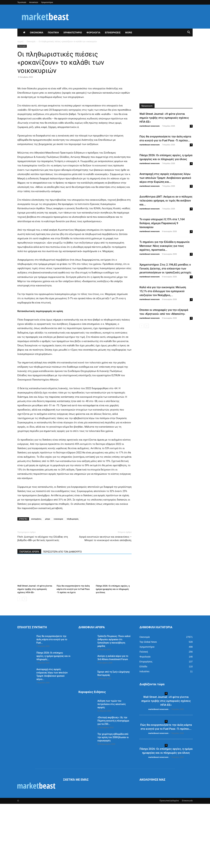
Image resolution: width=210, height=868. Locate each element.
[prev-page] (19, 663)
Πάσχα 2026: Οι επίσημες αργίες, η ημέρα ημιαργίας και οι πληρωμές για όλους (113, 653)
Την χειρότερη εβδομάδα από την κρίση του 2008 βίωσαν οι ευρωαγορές (113, 801)
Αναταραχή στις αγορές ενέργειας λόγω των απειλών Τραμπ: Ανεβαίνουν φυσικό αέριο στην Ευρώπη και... (165, 178)
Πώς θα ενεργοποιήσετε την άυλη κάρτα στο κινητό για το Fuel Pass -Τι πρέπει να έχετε (73, 653)
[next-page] (25, 663)
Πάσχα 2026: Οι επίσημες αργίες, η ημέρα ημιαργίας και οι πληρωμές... (53, 720)
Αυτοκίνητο (34, 2)
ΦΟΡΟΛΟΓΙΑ (93, 33)
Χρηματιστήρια (47, 2)
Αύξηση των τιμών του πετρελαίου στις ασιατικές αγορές (112, 768)
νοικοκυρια (58, 583)
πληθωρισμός (73, 583)
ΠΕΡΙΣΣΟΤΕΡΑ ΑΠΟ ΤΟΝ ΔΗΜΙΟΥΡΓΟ (63, 616)
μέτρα (48, 583)
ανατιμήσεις (36, 583)
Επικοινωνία (187, 865)
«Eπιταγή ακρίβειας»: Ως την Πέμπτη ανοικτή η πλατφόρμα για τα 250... (113, 785)
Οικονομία (31, 42)
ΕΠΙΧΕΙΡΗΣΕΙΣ (113, 33)
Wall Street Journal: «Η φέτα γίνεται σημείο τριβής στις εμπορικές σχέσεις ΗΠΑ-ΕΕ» (35, 653)
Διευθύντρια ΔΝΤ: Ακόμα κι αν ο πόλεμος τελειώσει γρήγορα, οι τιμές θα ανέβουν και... (166, 200)
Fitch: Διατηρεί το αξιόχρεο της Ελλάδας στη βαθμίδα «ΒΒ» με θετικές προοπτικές (43, 603)
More (129, 33)
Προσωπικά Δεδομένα (169, 865)
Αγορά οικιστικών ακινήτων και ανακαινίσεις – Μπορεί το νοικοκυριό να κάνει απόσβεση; (105, 603)
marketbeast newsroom (150, 126)
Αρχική (20, 42)
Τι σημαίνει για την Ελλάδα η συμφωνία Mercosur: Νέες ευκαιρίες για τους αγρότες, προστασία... (164, 246)
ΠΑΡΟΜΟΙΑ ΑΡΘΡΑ (29, 616)
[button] (189, 33)
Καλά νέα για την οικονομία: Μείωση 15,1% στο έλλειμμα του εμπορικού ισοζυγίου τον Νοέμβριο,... (163, 291)
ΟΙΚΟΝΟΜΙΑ (37, 33)
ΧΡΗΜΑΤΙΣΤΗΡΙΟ (73, 33)
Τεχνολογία (22, 2)
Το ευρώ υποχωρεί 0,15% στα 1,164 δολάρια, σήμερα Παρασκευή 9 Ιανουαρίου (162, 223)
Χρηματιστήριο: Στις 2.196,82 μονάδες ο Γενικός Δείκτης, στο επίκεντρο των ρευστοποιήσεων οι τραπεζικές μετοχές (165, 268)
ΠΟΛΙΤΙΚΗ (53, 33)
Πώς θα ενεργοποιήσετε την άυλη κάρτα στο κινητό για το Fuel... (52, 704)
